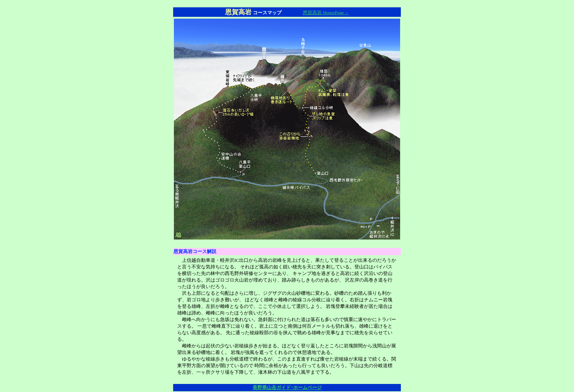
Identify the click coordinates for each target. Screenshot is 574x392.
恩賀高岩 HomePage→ (326, 13)
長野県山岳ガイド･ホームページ (287, 387)
